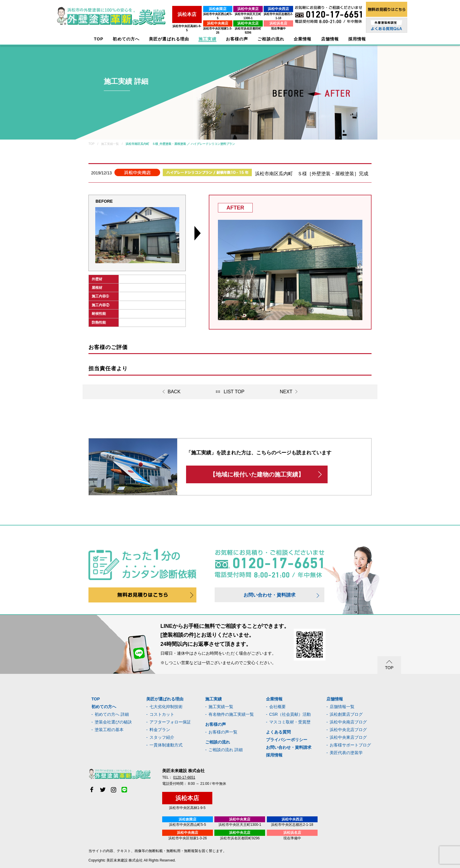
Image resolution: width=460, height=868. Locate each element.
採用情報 (274, 755)
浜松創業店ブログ (346, 714)
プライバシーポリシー (287, 740)
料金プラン (160, 730)
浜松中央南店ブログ (348, 722)
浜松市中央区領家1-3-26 (194, 24)
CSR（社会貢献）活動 (290, 714)
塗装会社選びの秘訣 (113, 722)
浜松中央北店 (233, 19)
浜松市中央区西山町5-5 (194, 14)
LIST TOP (234, 392)
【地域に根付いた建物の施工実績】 (257, 474)
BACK (174, 392)
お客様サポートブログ (350, 745)
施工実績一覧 (221, 707)
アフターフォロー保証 (170, 722)
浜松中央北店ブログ (348, 730)
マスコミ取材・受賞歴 (290, 722)
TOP (99, 39)
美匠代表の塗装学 (346, 753)
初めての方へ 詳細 (112, 714)
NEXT (286, 392)
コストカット (162, 714)
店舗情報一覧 (342, 707)
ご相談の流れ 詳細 (226, 750)
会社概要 (277, 707)
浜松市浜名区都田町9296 (233, 24)
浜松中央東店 (233, 9)
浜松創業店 (194, 9)
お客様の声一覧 (223, 732)
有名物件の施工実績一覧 (231, 714)
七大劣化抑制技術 (166, 707)
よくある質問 (278, 732)
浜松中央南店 (194, 19)
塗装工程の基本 (109, 730)
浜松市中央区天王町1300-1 (233, 14)
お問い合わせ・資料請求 (270, 595)
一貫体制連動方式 (166, 745)
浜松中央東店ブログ (348, 737)
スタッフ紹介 (162, 737)
